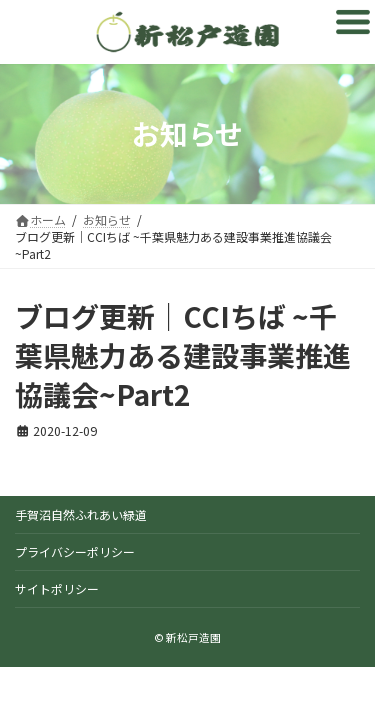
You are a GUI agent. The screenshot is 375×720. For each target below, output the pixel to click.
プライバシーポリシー (75, 551)
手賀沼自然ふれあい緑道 (81, 514)
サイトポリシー (57, 588)
